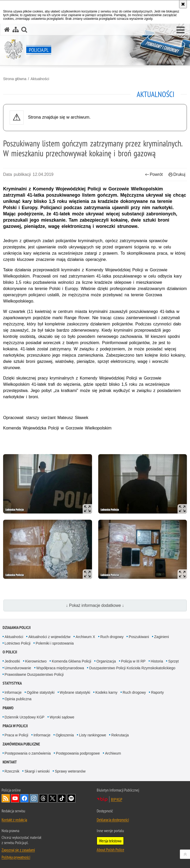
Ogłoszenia (65, 735)
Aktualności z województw (49, 637)
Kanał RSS (6, 798)
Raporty (157, 692)
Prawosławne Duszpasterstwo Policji (34, 674)
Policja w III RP (133, 661)
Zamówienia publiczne (21, 744)
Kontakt (10, 762)
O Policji (10, 652)
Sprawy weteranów (70, 771)
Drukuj (177, 174)
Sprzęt (173, 661)
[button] (181, 30)
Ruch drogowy (112, 637)
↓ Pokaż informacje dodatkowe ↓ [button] (95, 605)
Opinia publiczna (18, 699)
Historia (157, 661)
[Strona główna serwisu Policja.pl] (7, 30)
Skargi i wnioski (37, 771)
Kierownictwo (36, 661)
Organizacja (106, 661)
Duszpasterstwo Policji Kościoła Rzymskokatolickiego (132, 668)
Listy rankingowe (93, 735)
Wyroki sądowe (62, 717)
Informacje (13, 692)
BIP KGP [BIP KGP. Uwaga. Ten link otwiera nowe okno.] (117, 799)
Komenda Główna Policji (71, 661)
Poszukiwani (139, 637)
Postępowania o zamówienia (28, 753)
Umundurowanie (18, 668)
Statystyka (12, 683)
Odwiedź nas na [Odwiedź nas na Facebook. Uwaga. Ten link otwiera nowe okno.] (24, 798)
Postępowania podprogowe (78, 753)
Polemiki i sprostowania (55, 643)
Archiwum (113, 753)
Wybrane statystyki (75, 692)
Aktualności (40, 79)
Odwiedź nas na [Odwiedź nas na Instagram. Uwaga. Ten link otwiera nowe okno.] (34, 798)
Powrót (154, 174)
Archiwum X (85, 637)
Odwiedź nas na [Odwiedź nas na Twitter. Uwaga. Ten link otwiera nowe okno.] (53, 798)
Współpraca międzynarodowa (60, 668)
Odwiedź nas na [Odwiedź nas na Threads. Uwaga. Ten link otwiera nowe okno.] (43, 798)
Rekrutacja (120, 735)
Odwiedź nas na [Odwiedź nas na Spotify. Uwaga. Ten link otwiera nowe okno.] (71, 798)
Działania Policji (17, 628)
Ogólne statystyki (41, 692)
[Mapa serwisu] (16, 30)
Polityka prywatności (16, 857)
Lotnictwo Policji (18, 643)
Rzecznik (12, 771)
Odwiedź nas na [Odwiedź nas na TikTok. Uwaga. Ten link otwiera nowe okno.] (62, 798)
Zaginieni (162, 637)
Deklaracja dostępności (113, 820)
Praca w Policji (15, 726)
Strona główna (15, 79)
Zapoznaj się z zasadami (18, 850)
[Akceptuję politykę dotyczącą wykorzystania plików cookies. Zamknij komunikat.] (183, 4)
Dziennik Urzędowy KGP (25, 717)
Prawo (8, 708)
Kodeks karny (106, 692)
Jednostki (12, 661)
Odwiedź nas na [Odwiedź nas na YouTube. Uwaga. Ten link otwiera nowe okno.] (15, 798)
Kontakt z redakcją (14, 820)
